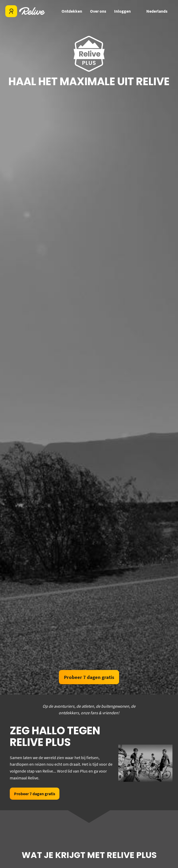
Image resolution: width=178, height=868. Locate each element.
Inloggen (122, 11)
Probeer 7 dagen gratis (89, 677)
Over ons (98, 11)
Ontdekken (72, 11)
